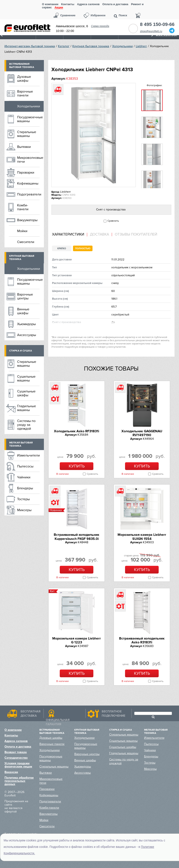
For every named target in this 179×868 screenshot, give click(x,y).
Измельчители (28, 455)
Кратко (62, 249)
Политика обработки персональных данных (19, 781)
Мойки (22, 231)
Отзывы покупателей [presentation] (136, 234)
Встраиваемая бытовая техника (22, 66)
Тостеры (23, 499)
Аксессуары (27, 335)
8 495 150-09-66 (157, 24)
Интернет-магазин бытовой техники (30, 46)
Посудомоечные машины (30, 119)
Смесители (26, 242)
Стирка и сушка (21, 351)
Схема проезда (100, 26)
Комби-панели (23, 207)
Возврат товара (16, 752)
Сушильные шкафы (26, 393)
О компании (50, 4)
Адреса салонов (88, 4)
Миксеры (24, 510)
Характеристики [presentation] (68, 234)
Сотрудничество (16, 758)
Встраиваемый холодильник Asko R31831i (142, 640)
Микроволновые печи (30, 160)
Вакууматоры (27, 220)
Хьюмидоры (26, 324)
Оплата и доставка (115, 4)
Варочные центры (25, 296)
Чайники (24, 477)
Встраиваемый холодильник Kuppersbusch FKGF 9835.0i (77, 537)
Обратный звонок (133, 29)
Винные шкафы (23, 311)
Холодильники (122, 46)
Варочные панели (25, 93)
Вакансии (11, 772)
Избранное (98, 15)
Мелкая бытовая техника (21, 444)
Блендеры (25, 488)
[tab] (70, 235)
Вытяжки (24, 147)
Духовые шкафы (24, 79)
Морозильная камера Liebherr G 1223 (77, 640)
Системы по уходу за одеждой (26, 425)
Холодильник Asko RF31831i (77, 431)
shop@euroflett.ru (151, 31)
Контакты (68, 4)
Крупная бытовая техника (91, 46)
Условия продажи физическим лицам (18, 765)
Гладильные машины (27, 408)
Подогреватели (29, 194)
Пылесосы (25, 466)
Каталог (64, 46)
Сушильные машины (26, 378)
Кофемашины (28, 183)
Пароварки (26, 173)
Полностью (83, 249)
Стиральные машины (27, 134)
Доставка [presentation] (99, 234)
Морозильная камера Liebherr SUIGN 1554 (142, 537)
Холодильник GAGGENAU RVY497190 (142, 433)
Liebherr (141, 46)
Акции (59, 8)
